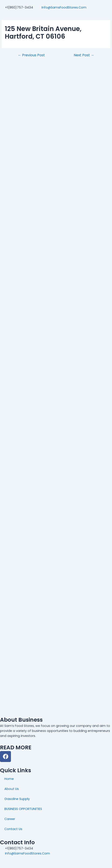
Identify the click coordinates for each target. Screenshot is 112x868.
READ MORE (16, 747)
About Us (12, 789)
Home (9, 779)
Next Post (84, 55)
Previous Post (31, 55)
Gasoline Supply (17, 799)
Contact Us (13, 829)
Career (10, 819)
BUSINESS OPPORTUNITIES (23, 809)
